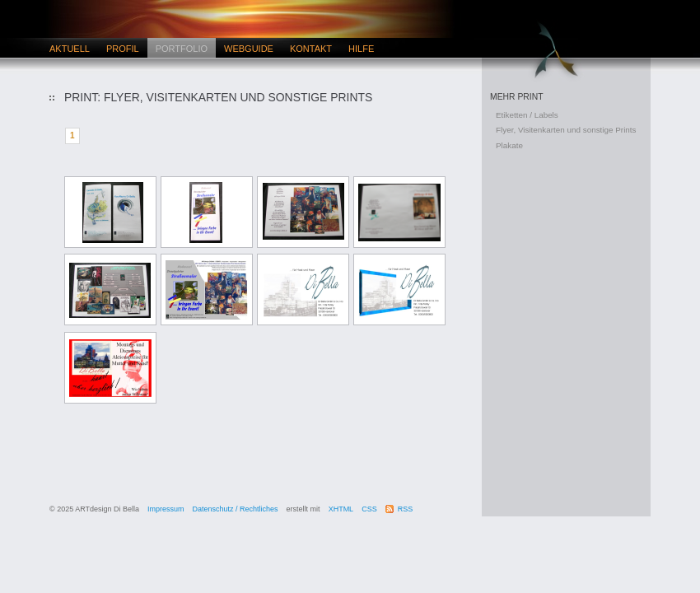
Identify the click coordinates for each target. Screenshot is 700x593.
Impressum (166, 509)
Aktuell (70, 49)
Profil (123, 49)
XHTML (341, 509)
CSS (369, 509)
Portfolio (182, 49)
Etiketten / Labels (527, 115)
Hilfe (361, 49)
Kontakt (311, 49)
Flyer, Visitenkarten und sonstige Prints (566, 130)
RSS (406, 509)
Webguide (249, 49)
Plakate (509, 145)
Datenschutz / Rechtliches (236, 509)
